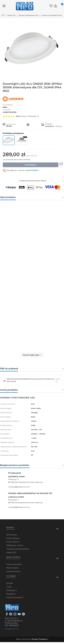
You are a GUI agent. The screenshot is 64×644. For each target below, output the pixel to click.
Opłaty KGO (11, 552)
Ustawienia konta (13, 571)
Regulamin (11, 594)
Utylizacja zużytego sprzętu (18, 549)
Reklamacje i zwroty (15, 545)
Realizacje (11, 590)
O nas (9, 587)
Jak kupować (12, 535)
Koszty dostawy (13, 538)
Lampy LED (11, 15)
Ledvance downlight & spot (52, 15)
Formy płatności (13, 542)
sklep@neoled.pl (12, 629)
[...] (32, 48)
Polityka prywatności (15, 597)
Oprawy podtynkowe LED (28, 15)
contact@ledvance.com (19, 487)
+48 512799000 (32, 170)
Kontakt (10, 583)
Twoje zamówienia (14, 564)
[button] (32, 355)
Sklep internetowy (31, 639)
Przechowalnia (12, 568)
